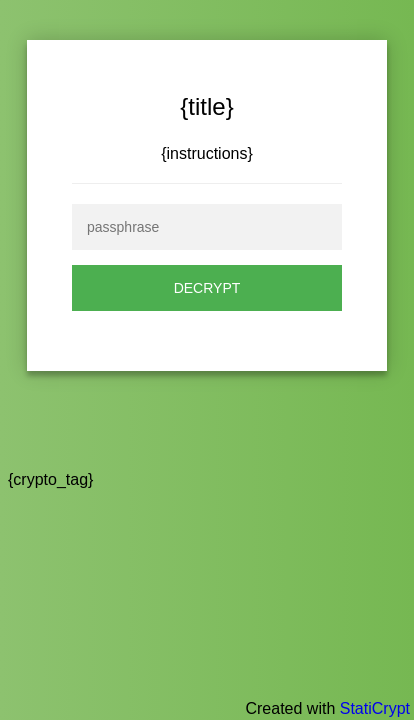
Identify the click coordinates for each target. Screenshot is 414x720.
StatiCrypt (375, 708)
